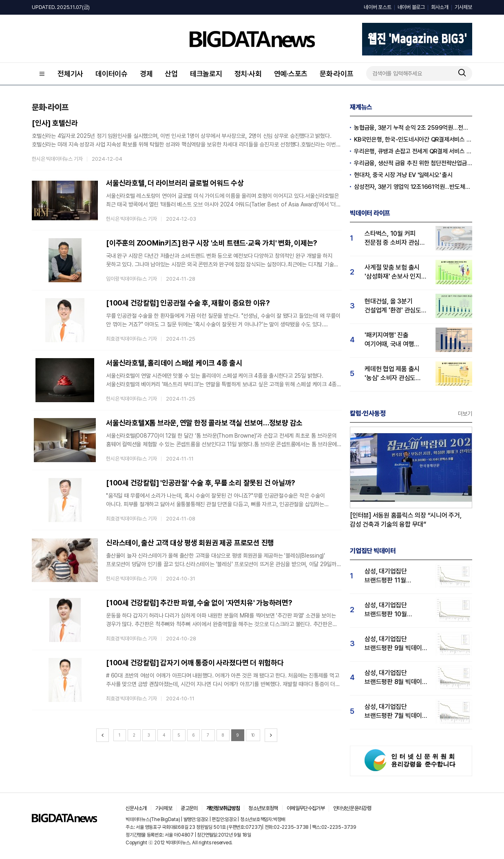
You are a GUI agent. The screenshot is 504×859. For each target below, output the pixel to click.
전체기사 (70, 74)
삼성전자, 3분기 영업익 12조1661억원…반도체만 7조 (413, 187)
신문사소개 (136, 808)
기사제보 (463, 7)
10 (253, 735)
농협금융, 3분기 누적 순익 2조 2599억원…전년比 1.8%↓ (413, 128)
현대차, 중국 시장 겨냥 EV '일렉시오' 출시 (403, 175)
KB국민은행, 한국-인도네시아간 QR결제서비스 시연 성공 (413, 139)
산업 (171, 74)
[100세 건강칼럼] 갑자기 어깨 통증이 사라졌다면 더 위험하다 (195, 663)
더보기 (465, 414)
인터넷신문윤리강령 (352, 808)
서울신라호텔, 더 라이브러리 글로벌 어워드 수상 (175, 183)
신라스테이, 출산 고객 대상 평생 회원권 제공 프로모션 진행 (190, 543)
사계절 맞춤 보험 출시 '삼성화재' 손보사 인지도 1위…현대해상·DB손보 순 (397, 272)
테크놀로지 (206, 74)
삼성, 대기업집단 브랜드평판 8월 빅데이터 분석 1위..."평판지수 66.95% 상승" (396, 678)
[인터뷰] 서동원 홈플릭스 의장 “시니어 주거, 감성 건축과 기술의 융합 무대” (406, 520)
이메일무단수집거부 (306, 808)
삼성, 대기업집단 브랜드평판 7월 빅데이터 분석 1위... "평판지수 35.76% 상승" (396, 712)
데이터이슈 (112, 74)
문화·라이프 (337, 74)
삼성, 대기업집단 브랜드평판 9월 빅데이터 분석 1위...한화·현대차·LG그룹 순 (396, 644)
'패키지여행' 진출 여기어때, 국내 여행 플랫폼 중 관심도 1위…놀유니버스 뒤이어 (393, 340)
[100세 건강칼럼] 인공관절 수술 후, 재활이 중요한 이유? (188, 303)
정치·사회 (248, 74)
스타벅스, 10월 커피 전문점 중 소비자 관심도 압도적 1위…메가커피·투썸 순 (395, 238)
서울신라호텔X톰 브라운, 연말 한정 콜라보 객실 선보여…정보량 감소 (204, 423)
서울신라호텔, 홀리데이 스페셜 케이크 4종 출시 (174, 363)
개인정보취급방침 (223, 808)
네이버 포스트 (377, 7)
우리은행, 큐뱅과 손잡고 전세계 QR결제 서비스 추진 (413, 151)
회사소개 (440, 7)
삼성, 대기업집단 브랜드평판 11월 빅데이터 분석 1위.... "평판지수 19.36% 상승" (390, 576)
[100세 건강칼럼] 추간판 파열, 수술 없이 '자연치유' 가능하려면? (199, 603)
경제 (146, 74)
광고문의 (189, 808)
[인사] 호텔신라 (55, 123)
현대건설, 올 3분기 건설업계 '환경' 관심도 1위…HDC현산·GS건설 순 (394, 306)
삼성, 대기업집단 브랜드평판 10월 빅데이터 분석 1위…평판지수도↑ (390, 610)
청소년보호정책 (263, 808)
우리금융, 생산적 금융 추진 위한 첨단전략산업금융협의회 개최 (413, 163)
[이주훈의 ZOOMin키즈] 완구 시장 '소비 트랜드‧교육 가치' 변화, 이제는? (212, 243)
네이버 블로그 (411, 7)
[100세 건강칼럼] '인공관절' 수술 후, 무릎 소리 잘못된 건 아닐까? (201, 483)
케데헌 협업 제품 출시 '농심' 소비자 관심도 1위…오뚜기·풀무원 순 (392, 374)
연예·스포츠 (291, 74)
